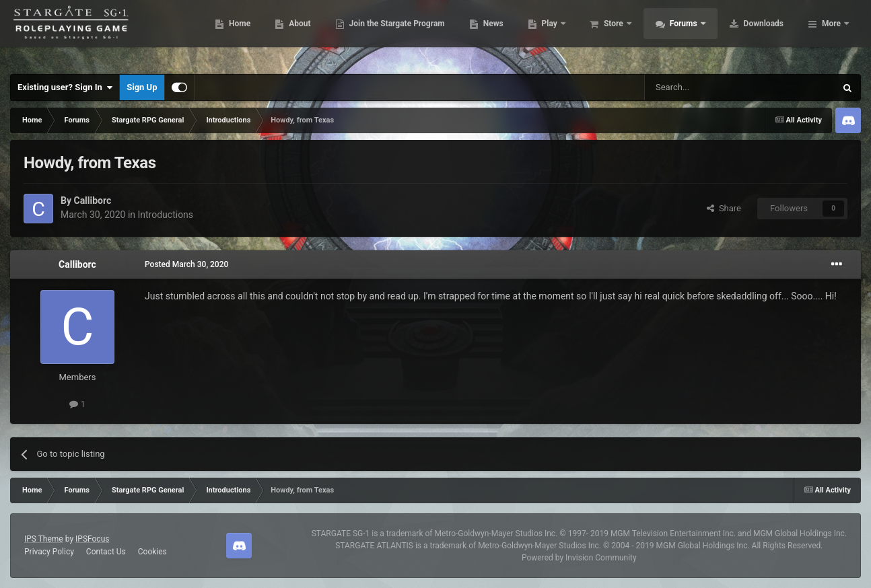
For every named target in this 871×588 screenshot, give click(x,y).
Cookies (152, 552)
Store (692, 34)
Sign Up (142, 87)
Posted (186, 264)
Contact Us (106, 552)
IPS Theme (44, 539)
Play (628, 34)
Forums (762, 34)
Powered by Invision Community (579, 558)
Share (724, 208)
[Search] (708, 87)
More (831, 34)
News (570, 34)
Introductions (166, 215)
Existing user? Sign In (65, 87)
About (377, 34)
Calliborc (92, 200)
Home (317, 34)
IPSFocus (92, 539)
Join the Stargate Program (474, 34)
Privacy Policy (49, 552)
